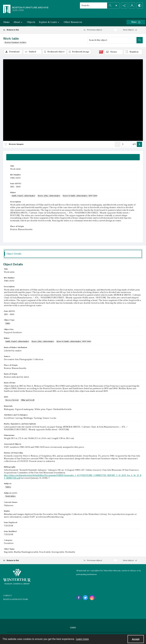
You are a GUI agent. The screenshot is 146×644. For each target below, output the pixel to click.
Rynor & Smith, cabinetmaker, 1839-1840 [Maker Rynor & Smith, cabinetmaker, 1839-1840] (80, 196)
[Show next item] (139, 144)
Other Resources (73, 22)
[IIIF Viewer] (114, 52)
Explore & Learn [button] (49, 22)
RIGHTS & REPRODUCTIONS (16, 599)
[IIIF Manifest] (133, 52)
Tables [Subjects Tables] (8, 487)
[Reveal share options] (124, 5)
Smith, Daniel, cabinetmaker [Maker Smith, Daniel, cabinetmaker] (23, 196)
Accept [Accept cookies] (136, 639)
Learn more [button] (82, 639)
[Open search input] (116, 5)
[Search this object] (112, 40)
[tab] (73, 157)
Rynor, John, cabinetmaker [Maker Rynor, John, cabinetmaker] (49, 196)
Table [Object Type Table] (8, 323)
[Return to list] (22, 30)
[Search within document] (140, 40)
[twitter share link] (85, 598)
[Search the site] (94, 5)
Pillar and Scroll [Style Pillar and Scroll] (28, 400)
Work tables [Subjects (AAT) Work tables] (10, 496)
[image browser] (15, 144)
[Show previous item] (117, 144)
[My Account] (132, 5)
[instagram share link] (92, 598)
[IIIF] (101, 52)
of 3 (134, 144)
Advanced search (87, 11)
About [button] (18, 22)
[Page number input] (126, 144)
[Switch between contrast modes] (140, 5)
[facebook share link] (79, 598)
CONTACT (7, 596)
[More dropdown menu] (136, 22)
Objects (31, 22)
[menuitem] (73, 627)
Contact (73, 627)
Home (7, 22)
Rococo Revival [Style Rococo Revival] (12, 400)
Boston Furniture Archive (15, 43)
